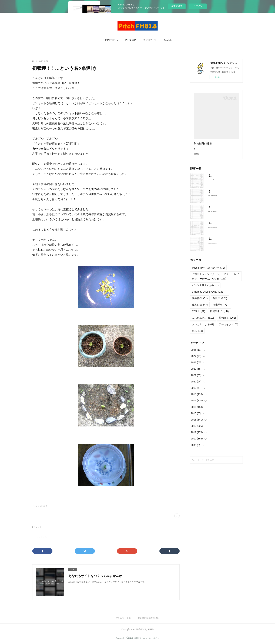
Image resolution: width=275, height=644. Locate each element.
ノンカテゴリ (203, 328)
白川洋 (220, 302)
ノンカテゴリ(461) (40, 506)
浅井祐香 (200, 302)
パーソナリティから (205, 289)
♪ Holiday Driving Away (208, 295)
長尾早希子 (220, 315)
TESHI (199, 315)
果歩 (197, 334)
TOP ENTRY (111, 40)
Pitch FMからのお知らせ (208, 271)
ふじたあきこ (203, 321)
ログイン (198, 6)
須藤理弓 (220, 308)
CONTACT (150, 40)
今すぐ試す (177, 6)
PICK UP (130, 40)
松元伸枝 (227, 321)
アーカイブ (229, 328)
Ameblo (168, 40)
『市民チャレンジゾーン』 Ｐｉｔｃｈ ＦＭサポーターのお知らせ (216, 280)
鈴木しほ (200, 308)
